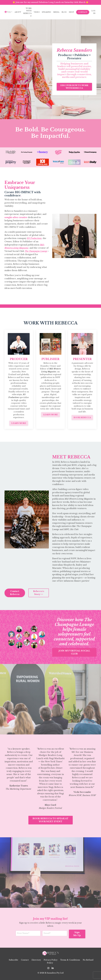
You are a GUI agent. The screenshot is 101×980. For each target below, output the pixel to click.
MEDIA (56, 12)
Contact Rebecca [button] (15, 594)
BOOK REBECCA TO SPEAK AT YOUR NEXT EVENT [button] (51, 822)
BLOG (64, 12)
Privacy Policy (51, 962)
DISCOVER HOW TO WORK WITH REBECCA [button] (74, 87)
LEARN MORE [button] (19, 424)
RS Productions (35, 239)
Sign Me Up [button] (77, 936)
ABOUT (18, 12)
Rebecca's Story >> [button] (39, 594)
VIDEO (37, 12)
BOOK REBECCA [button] (82, 418)
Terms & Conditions (70, 962)
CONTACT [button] (83, 12)
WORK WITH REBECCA (27, 12)
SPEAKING (46, 12)
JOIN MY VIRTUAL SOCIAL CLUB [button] (74, 654)
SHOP (71, 12)
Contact (25, 962)
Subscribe (13, 962)
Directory (36, 962)
